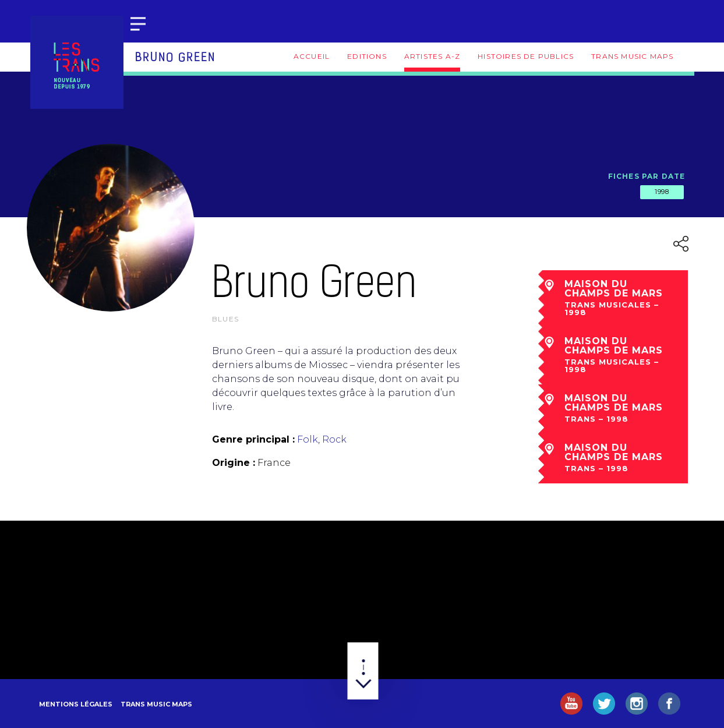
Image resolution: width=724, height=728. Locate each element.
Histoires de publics (526, 56)
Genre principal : (253, 439)
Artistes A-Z (432, 56)
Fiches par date (647, 176)
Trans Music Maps (632, 56)
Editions (367, 56)
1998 (662, 192)
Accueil (312, 56)
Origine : (234, 463)
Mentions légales (76, 704)
